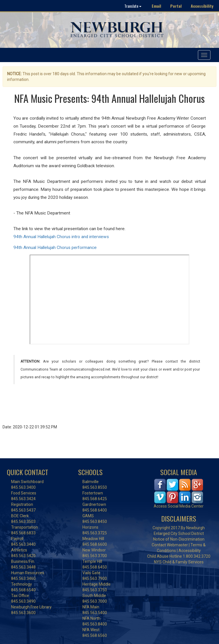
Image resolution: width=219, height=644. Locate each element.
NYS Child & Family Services (179, 562)
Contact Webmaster (170, 545)
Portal (176, 6)
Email (156, 6)
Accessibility (202, 6)
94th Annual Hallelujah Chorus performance (55, 248)
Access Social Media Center (179, 506)
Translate (133, 6)
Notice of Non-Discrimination (179, 539)
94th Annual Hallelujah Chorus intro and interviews (61, 237)
